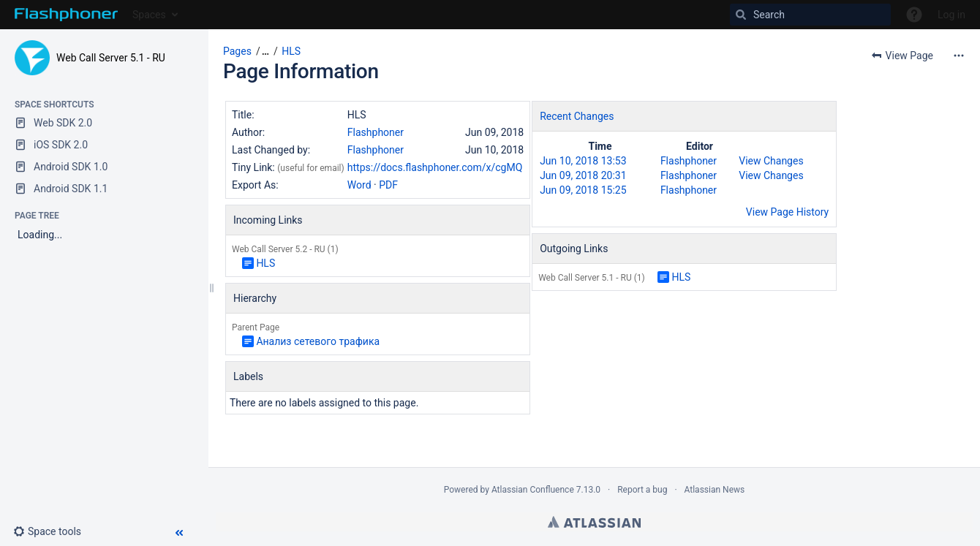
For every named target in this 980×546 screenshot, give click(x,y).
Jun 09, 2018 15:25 (583, 190)
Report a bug (642, 490)
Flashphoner (376, 132)
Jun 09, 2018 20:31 (583, 175)
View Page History (787, 212)
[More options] (959, 56)
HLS (291, 51)
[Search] (810, 15)
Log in (951, 15)
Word (359, 185)
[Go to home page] (66, 15)
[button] (53, 531)
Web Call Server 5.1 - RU (111, 58)
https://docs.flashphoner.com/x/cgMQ (435, 167)
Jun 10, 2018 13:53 (583, 161)
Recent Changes (577, 116)
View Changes (771, 161)
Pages (237, 51)
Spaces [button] (149, 15)
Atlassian (594, 522)
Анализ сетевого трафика (318, 341)
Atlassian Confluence (533, 490)
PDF (388, 185)
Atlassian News (715, 490)
